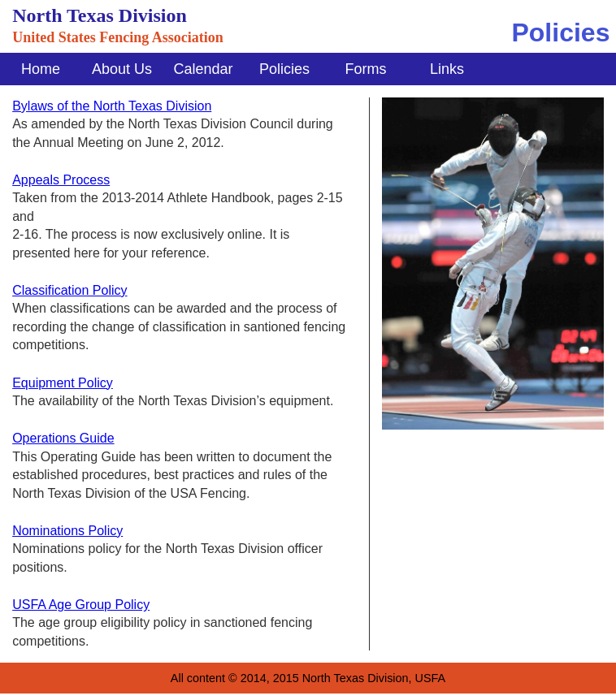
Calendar (203, 69)
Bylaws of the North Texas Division (112, 106)
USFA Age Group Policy (81, 605)
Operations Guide (63, 438)
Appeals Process (61, 180)
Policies (284, 69)
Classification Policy (69, 290)
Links (447, 69)
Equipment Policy (63, 383)
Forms (366, 69)
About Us (122, 69)
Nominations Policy (67, 531)
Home (41, 69)
